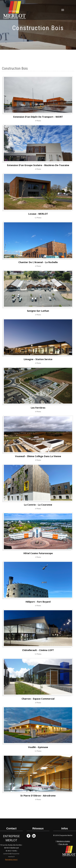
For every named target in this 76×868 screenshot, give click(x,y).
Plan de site (63, 844)
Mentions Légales (63, 841)
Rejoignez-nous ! (11, 859)
